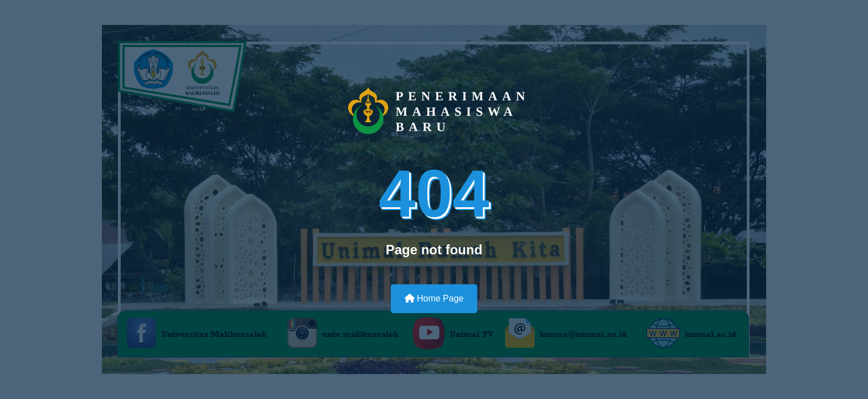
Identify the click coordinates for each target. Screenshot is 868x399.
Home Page (434, 298)
